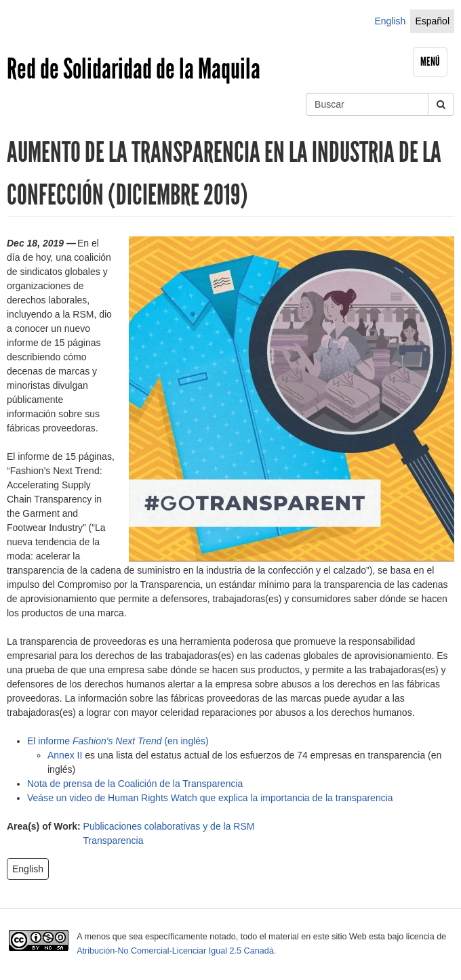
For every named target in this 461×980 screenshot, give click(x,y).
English (390, 21)
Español (432, 21)
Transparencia (114, 840)
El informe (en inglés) (118, 741)
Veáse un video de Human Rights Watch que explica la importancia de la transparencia (210, 798)
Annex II (65, 755)
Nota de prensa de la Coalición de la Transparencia (135, 784)
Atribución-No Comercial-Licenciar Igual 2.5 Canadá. (176, 951)
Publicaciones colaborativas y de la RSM (169, 826)
